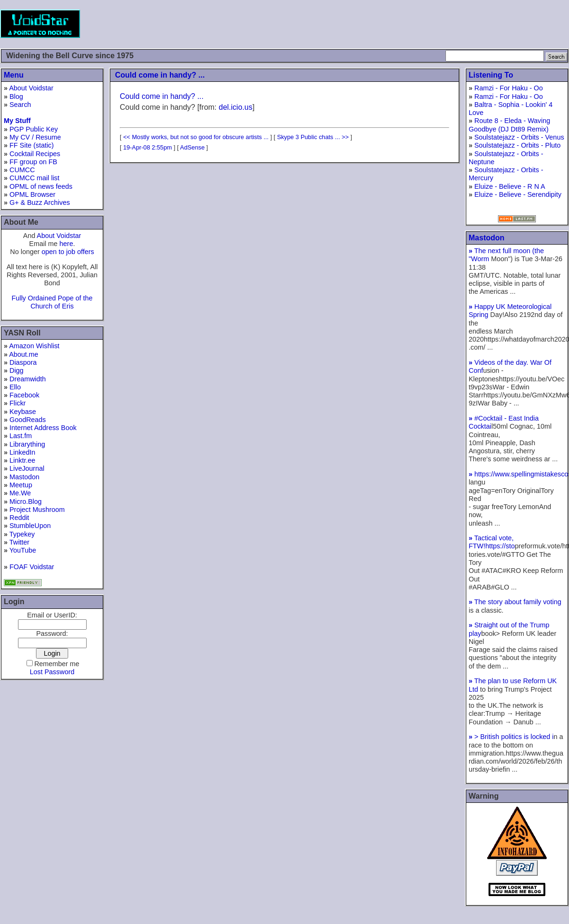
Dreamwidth (28, 379)
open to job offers (68, 252)
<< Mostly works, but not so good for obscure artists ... (196, 137)
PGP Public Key (34, 129)
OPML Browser (32, 194)
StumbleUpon (30, 526)
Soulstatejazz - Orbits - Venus (519, 137)
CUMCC (22, 170)
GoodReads (28, 420)
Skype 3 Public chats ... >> (313, 137)
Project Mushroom (37, 510)
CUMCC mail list (35, 178)
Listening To (491, 75)
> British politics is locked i (511, 737)
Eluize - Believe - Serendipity (518, 194)
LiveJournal (27, 468)
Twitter (19, 542)
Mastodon (24, 477)
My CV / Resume (35, 137)
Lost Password (52, 672)
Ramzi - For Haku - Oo (509, 88)
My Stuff (17, 121)
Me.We (20, 493)
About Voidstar (31, 88)
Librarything (27, 444)
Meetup (21, 485)
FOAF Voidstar (32, 567)
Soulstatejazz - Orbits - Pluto (517, 145)
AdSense (192, 147)
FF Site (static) (32, 145)
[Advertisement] (397, 24)
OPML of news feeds (41, 186)
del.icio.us (236, 107)
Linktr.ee (22, 460)
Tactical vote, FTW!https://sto (492, 542)
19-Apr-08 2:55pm (147, 147)
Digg (17, 370)
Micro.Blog (26, 502)
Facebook (24, 395)
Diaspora (23, 362)
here (67, 244)
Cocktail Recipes (35, 154)
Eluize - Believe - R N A (510, 186)
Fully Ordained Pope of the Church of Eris (52, 302)
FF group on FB (33, 162)
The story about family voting (515, 602)
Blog (16, 97)
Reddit (19, 518)
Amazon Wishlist (34, 346)
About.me (24, 354)
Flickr (18, 403)
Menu (14, 75)
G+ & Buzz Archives (40, 202)
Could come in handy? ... (160, 75)
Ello (15, 387)
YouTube (23, 550)
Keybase (23, 412)
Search (20, 105)
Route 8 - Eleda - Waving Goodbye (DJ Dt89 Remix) (509, 125)
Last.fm (21, 436)
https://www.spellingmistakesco (518, 474)
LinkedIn (22, 452)
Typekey (22, 534)
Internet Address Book (43, 428)
